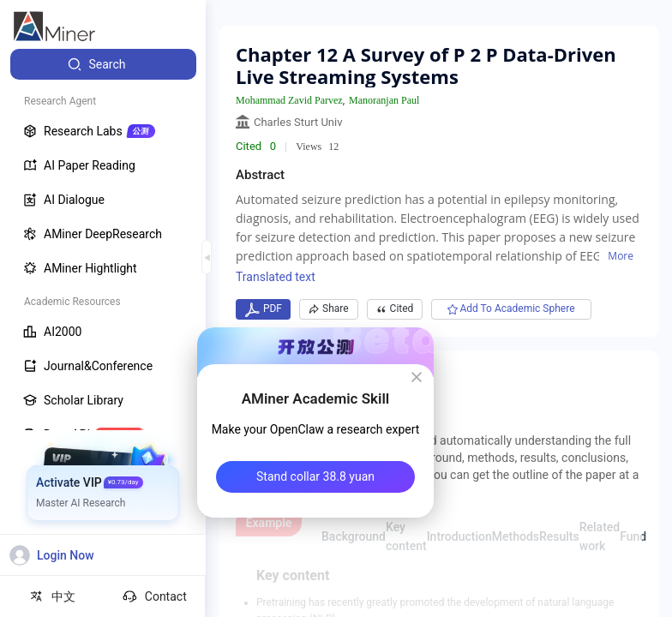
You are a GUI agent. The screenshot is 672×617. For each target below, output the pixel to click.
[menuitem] (103, 64)
